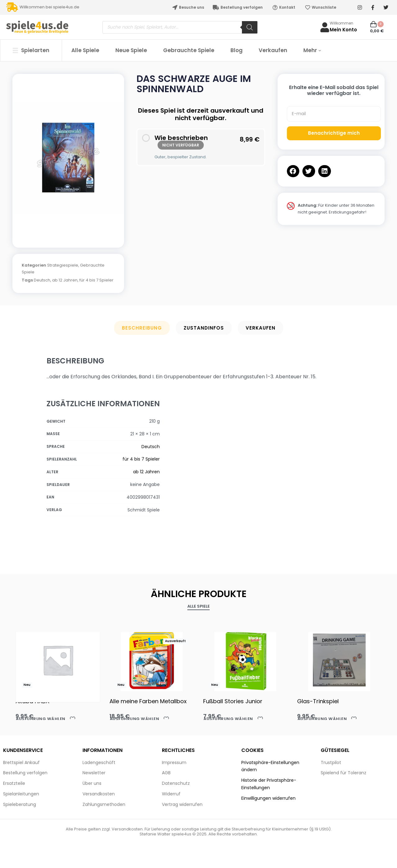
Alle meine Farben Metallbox (148, 701)
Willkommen (341, 23)
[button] (293, 171)
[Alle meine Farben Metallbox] (152, 660)
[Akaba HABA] (58, 660)
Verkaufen (261, 328)
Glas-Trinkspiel (318, 701)
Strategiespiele (63, 265)
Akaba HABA (32, 701)
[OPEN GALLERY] (68, 158)
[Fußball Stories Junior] (245, 660)
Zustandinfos (204, 328)
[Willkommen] (325, 27)
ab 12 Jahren (65, 280)
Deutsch (42, 280)
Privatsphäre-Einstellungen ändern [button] (270, 766)
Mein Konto (343, 30)
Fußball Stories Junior (233, 701)
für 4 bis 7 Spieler (96, 280)
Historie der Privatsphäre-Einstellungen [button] (269, 784)
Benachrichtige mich (334, 133)
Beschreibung (142, 328)
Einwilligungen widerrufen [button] (268, 798)
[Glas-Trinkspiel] (339, 660)
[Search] (250, 27)
